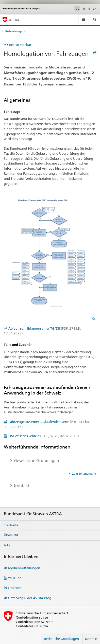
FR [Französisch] (83, 9)
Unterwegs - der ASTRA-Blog (30, 598)
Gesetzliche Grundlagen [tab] (36, 461)
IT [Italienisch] (89, 9)
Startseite (11, 525)
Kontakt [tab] (21, 486)
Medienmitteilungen (24, 568)
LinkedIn (15, 588)
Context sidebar (19, 45)
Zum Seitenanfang (84, 474)
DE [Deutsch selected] (77, 9)
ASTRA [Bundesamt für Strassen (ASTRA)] (14, 20)
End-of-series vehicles (44, 436)
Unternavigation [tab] (16, 31)
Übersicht (11, 535)
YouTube (15, 578)
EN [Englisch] (95, 9)
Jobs (7, 545)
